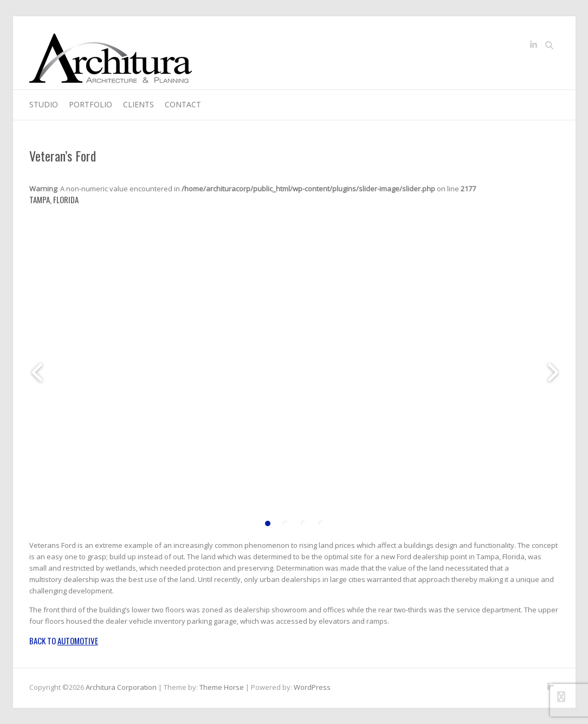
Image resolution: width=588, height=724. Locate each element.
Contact (183, 104)
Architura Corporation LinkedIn (534, 47)
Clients (138, 104)
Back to (64, 641)
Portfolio (91, 104)
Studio (44, 104)
